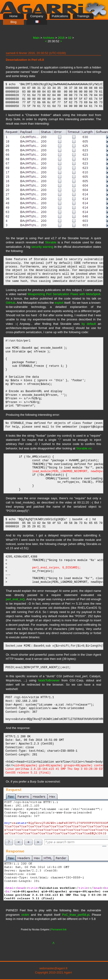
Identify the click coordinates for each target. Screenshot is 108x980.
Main (36, 38)
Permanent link (59, 930)
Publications (60, 16)
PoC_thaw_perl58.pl (76, 915)
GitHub (10, 303)
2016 (61, 38)
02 (70, 38)
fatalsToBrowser (49, 680)
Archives (49, 38)
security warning (42, 247)
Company (37, 16)
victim (25, 915)
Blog (13, 22)
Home (14, 16)
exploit (59, 303)
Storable (51, 242)
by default (89, 324)
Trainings (83, 16)
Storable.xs (84, 448)
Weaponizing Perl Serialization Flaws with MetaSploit (64, 294)
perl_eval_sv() (15, 599)
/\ (54, 943)
